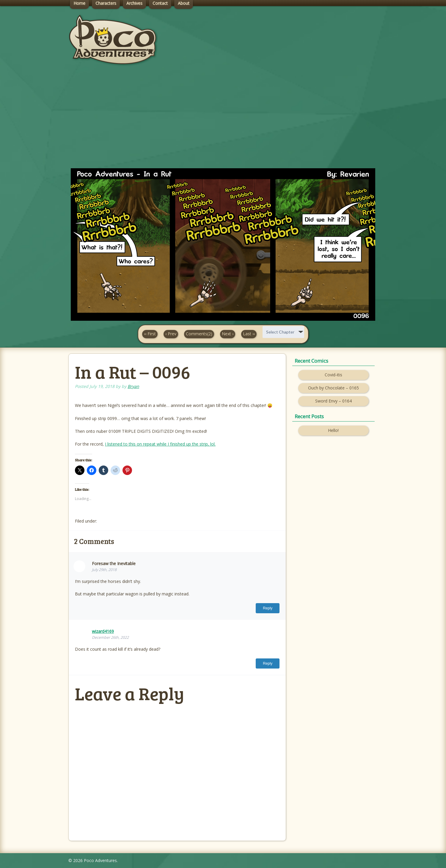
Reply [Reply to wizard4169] (268, 663)
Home (79, 3)
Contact (160, 3)
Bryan (133, 386)
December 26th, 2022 (110, 637)
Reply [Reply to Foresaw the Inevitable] (268, 608)
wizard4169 (103, 631)
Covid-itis (333, 375)
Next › (228, 334)
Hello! (333, 430)
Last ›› (249, 334)
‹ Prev (171, 334)
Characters (106, 3)
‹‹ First (150, 334)
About (184, 3)
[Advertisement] (223, 122)
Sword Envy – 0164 (333, 401)
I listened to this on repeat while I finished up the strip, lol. (160, 444)
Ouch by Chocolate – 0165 (333, 388)
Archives (134, 3)
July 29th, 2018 (104, 570)
